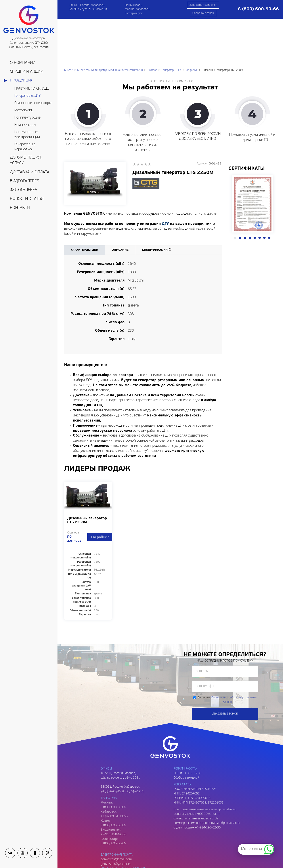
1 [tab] (235, 193)
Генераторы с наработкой (25, 147)
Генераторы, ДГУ (27, 96)
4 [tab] (250, 193)
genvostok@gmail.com (116, 814)
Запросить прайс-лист (203, 5)
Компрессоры (25, 125)
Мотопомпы (24, 110)
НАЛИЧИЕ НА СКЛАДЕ (32, 89)
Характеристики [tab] (84, 205)
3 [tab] (245, 193)
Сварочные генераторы (33, 103)
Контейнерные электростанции (27, 135)
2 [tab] (240, 193)
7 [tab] (264, 193)
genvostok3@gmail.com (117, 855)
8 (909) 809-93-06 (113, 860)
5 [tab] (255, 193)
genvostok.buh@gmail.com (119, 841)
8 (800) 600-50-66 (113, 780)
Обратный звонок (203, 13)
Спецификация (155, 205)
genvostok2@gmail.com (117, 828)
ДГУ (165, 179)
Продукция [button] (22, 80)
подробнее (100, 492)
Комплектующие (27, 118)
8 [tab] (269, 193)
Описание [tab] (120, 205)
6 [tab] (260, 193)
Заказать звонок (225, 668)
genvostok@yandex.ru (116, 819)
